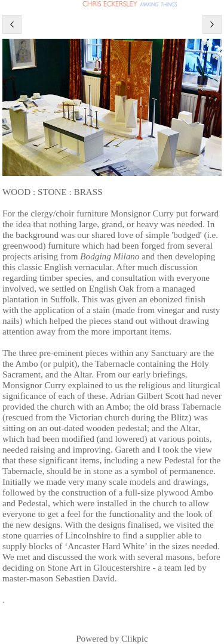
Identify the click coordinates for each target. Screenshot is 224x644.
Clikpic (135, 638)
